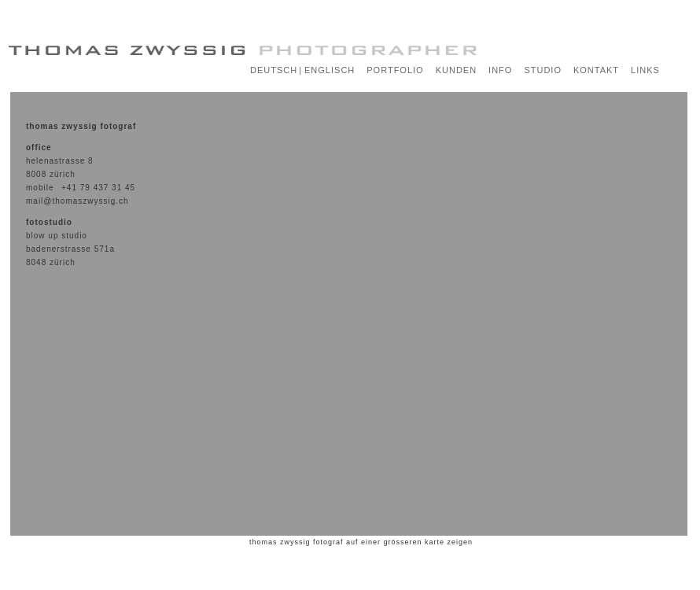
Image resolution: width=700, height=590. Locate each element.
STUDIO (543, 70)
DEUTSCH (274, 70)
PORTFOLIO (395, 70)
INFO (500, 70)
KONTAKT (596, 70)
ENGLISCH (330, 70)
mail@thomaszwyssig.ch (77, 201)
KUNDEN (456, 70)
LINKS (645, 70)
